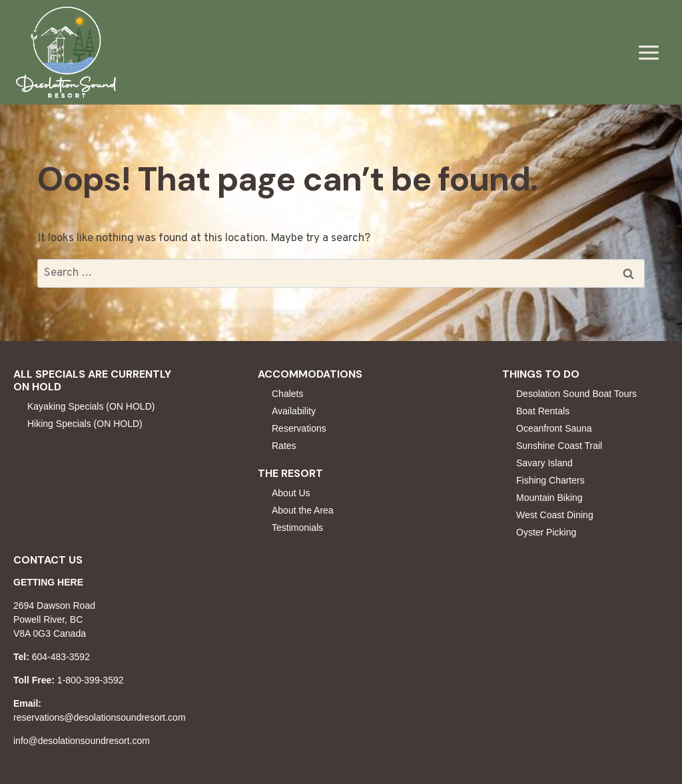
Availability (294, 411)
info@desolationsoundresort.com (82, 741)
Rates (284, 446)
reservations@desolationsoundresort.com (100, 717)
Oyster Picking (546, 532)
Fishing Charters (550, 480)
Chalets (287, 394)
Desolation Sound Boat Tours (576, 394)
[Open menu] (648, 52)
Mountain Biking (549, 498)
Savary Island (544, 463)
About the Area (303, 510)
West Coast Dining (555, 515)
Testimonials (297, 528)
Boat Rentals (543, 411)
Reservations (299, 428)
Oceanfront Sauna (554, 428)
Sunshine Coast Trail (559, 446)
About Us (291, 493)
